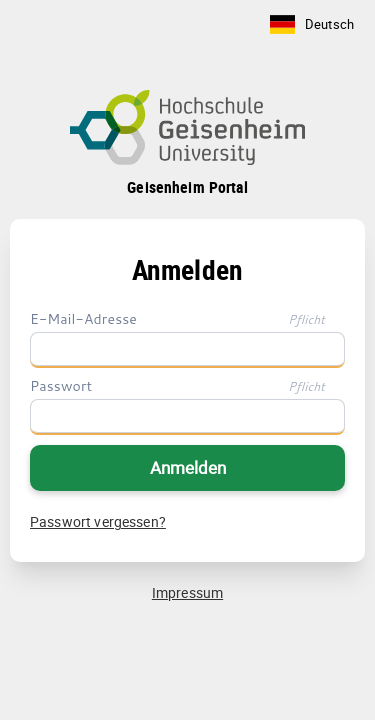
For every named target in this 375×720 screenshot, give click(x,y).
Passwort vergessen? (98, 521)
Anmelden (188, 467)
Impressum (187, 592)
